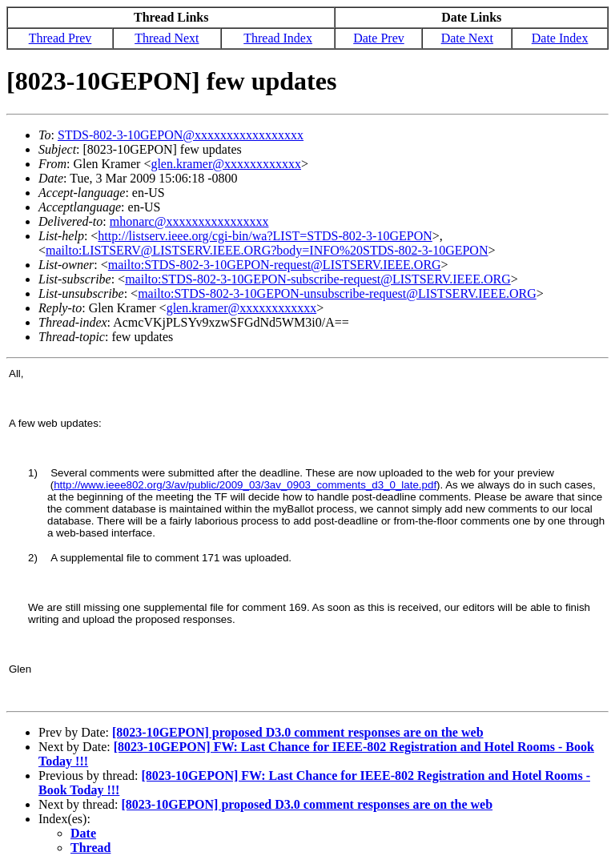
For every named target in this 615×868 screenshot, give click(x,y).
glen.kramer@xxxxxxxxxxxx (226, 164)
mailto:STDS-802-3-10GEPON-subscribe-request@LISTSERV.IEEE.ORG (318, 279)
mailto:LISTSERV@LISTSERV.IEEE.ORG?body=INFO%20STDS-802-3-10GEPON (267, 250)
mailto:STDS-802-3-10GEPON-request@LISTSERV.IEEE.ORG (275, 265)
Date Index (560, 38)
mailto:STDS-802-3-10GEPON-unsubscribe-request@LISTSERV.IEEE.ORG (337, 293)
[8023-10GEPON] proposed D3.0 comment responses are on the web (298, 732)
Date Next (467, 38)
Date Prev (379, 38)
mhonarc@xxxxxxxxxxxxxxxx (189, 221)
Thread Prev (60, 38)
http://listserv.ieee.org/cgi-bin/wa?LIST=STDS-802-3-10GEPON (265, 236)
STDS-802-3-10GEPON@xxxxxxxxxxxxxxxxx (181, 135)
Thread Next (167, 38)
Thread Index (278, 38)
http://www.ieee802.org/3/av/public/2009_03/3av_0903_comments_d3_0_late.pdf (245, 485)
